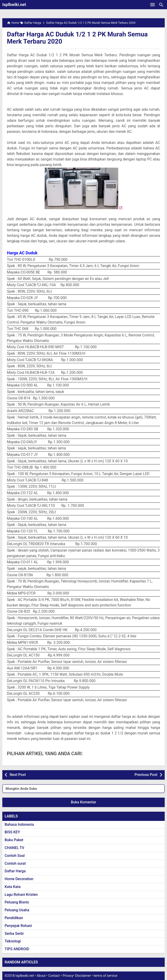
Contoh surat (15, 863)
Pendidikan (14, 918)
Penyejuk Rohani (18, 926)
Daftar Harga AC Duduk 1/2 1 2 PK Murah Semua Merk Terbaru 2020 (77, 38)
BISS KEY (12, 832)
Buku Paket (14, 840)
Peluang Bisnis (17, 902)
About (41, 976)
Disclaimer (83, 976)
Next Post (18, 775)
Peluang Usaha (17, 910)
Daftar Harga (15, 871)
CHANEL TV (14, 848)
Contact (54, 976)
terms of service (105, 976)
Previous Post (146, 775)
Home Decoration (19, 879)
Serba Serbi (14, 934)
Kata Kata (13, 887)
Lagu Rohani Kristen (21, 895)
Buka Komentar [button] (83, 802)
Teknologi (13, 941)
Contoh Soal (15, 856)
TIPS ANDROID (17, 949)
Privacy (68, 976)
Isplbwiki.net (14, 4)
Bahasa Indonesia (19, 824)
